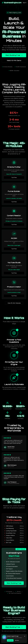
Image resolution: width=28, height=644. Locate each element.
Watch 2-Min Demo (14, 60)
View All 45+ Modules (14, 303)
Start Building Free (14, 55)
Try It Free (14, 177)
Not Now (17, 640)
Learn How (10, 640)
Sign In (25, 3)
